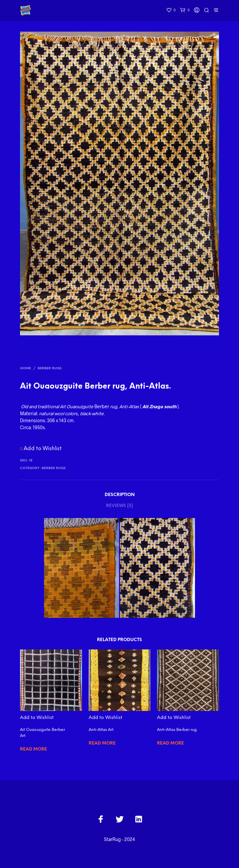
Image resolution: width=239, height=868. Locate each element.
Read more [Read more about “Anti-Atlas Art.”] (102, 743)
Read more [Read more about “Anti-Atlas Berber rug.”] (170, 743)
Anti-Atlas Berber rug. (177, 730)
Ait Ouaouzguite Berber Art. (42, 733)
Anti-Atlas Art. (101, 730)
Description (120, 495)
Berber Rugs (50, 368)
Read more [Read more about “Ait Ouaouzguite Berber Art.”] (33, 749)
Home (25, 368)
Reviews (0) (119, 506)
